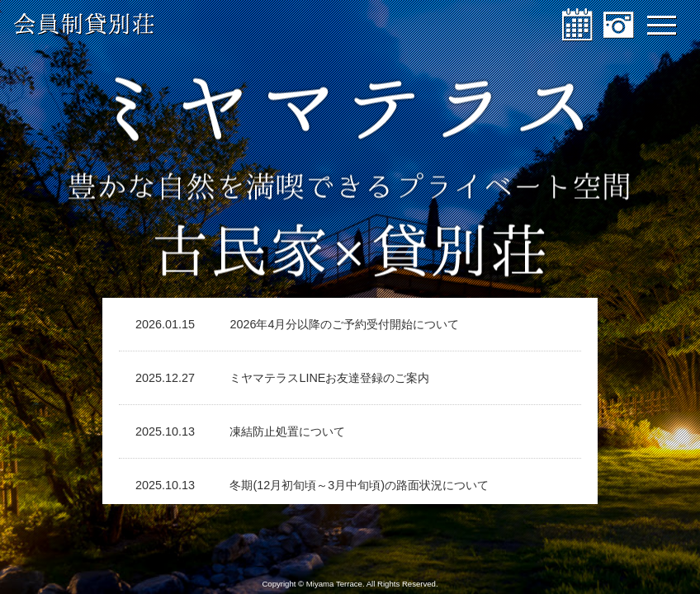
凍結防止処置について (287, 431)
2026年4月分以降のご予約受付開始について (344, 324)
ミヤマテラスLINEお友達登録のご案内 (329, 378)
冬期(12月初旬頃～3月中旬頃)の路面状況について (359, 485)
